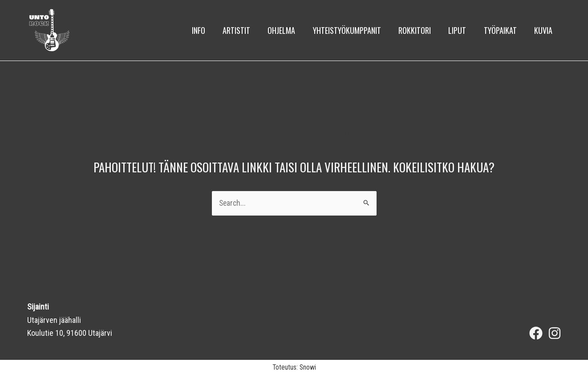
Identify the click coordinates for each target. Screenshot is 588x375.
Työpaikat (503, 30)
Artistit (246, 30)
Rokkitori (420, 30)
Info (210, 30)
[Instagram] (555, 333)
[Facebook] (536, 333)
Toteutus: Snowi (294, 367)
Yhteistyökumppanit (354, 30)
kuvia (544, 30)
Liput (461, 30)
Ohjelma (290, 30)
